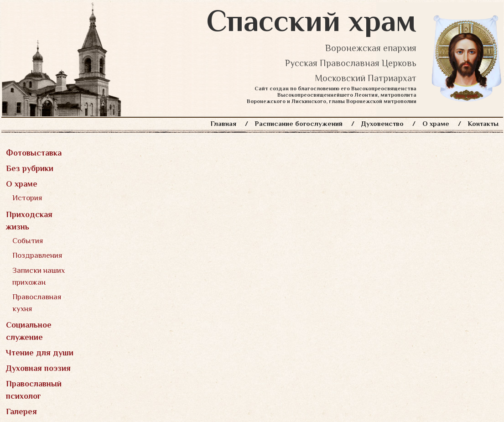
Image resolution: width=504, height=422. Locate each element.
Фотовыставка (34, 153)
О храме (436, 123)
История (27, 198)
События (28, 241)
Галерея (21, 412)
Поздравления (37, 255)
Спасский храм (312, 21)
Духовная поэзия (38, 368)
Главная (223, 123)
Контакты (483, 123)
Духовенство (382, 123)
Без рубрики (30, 168)
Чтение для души (40, 353)
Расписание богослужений (299, 123)
